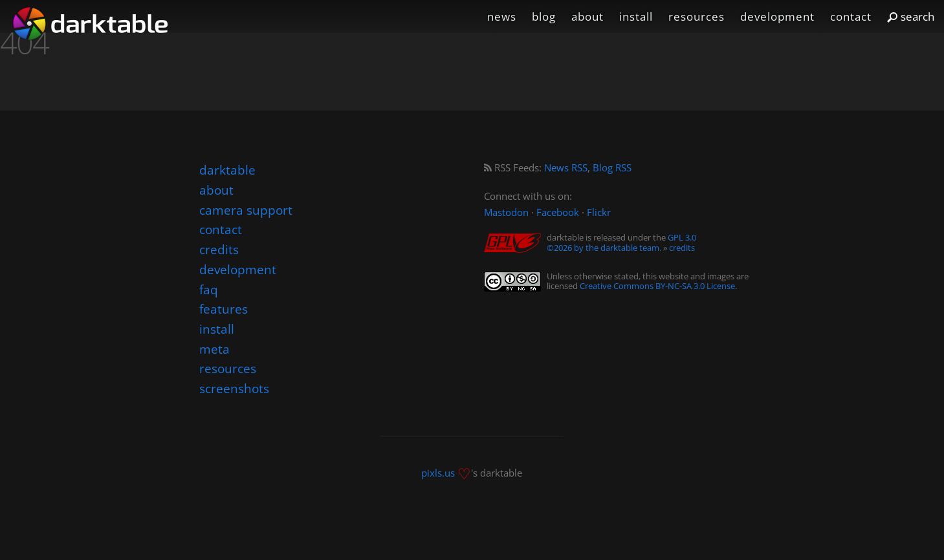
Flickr (599, 212)
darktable (227, 170)
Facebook (558, 212)
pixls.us (438, 472)
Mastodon (506, 212)
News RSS (566, 168)
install (636, 16)
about (587, 16)
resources (697, 16)
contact (851, 16)
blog (544, 16)
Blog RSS (612, 168)
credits (682, 248)
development (777, 16)
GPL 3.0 (682, 237)
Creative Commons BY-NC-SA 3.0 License (657, 286)
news (502, 16)
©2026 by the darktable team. (604, 248)
